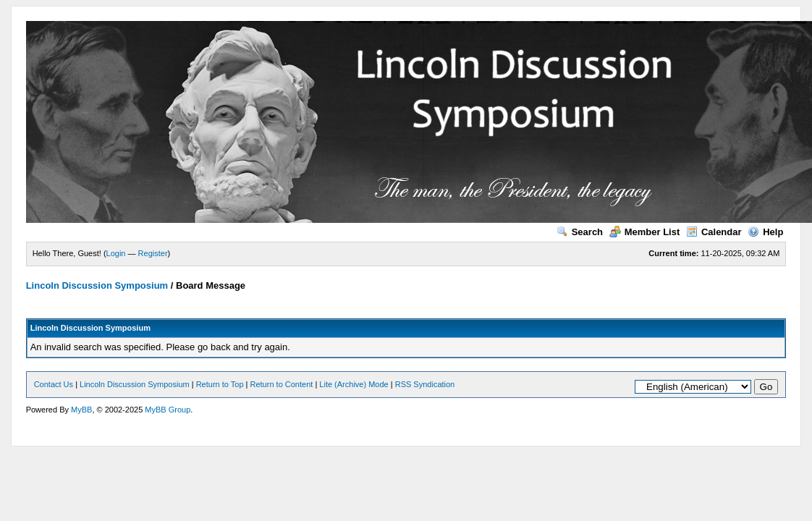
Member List (645, 232)
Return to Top (220, 384)
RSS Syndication (425, 384)
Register (153, 253)
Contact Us (54, 384)
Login (116, 253)
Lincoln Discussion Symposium (97, 285)
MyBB (81, 410)
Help (765, 232)
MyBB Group (168, 410)
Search (580, 232)
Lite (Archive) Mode (354, 384)
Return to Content (282, 384)
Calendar (714, 232)
